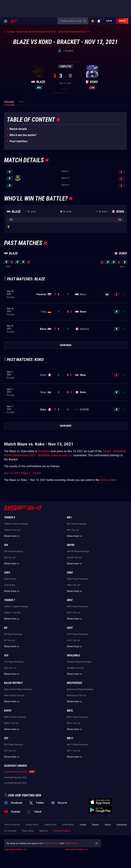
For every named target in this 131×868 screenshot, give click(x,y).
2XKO (7, 573)
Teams (108, 825)
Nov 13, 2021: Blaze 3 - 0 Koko (23, 473)
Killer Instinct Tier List (14, 695)
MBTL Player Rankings (77, 717)
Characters (122, 825)
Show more (12, 536)
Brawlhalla (44, 451)
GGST (70, 628)
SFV (6, 738)
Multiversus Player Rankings (80, 689)
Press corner (28, 831)
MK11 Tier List (74, 751)
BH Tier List (9, 640)
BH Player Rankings (13, 634)
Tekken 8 (10, 517)
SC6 (6, 655)
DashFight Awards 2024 (15, 772)
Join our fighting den (24, 795)
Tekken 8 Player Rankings (16, 524)
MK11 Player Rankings (77, 745)
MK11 (70, 738)
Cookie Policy (50, 825)
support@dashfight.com (15, 849)
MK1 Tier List (73, 530)
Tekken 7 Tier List (12, 613)
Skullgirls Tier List (75, 668)
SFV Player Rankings (14, 745)
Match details (18, 129)
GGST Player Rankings (77, 634)
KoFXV (8, 711)
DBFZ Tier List (73, 613)
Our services (10, 831)
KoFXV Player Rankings (15, 717)
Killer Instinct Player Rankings (18, 689)
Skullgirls (73, 655)
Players (95, 825)
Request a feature (62, 831)
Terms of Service (12, 825)
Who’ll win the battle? (23, 135)
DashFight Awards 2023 (15, 777)
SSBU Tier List (73, 585)
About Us (43, 831)
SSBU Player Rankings (77, 579)
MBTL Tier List (74, 723)
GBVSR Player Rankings (78, 551)
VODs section (108, 480)
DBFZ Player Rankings (77, 607)
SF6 (6, 545)
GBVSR (71, 545)
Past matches (19, 141)
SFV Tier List (10, 751)
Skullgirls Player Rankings (79, 662)
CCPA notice (68, 825)
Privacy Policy (32, 825)
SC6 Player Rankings (14, 662)
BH (6, 628)
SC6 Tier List (10, 668)
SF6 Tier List (10, 558)
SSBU (70, 573)
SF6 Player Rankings (14, 551)
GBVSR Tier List (74, 558)
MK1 (69, 517)
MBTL (70, 711)
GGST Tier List (73, 640)
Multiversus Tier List (76, 695)
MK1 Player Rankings (77, 524)
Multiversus (74, 683)
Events (83, 825)
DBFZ (70, 600)
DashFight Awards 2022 (15, 783)
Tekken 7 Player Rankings (16, 607)
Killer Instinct (13, 683)
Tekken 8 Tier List (12, 530)
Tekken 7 (10, 600)
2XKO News (10, 585)
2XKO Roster (10, 579)
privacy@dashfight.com (77, 849)
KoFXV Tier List (11, 723)
